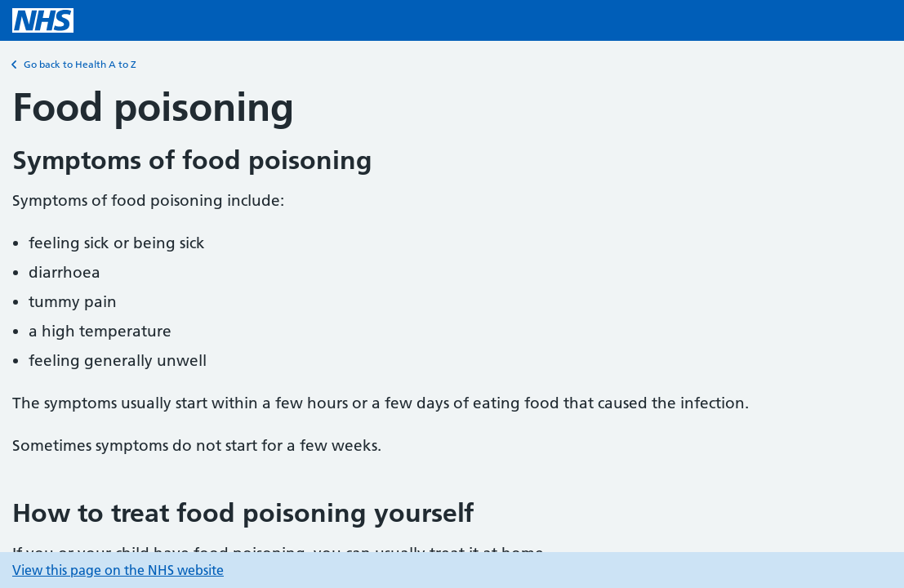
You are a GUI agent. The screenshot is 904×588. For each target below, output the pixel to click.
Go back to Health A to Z (74, 65)
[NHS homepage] (43, 20)
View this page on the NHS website (118, 570)
